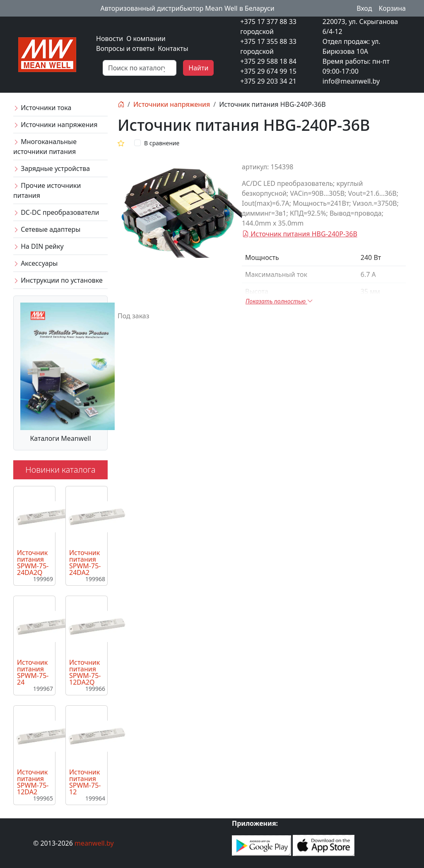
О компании (146, 38)
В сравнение (162, 143)
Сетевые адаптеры (47, 229)
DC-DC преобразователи (56, 212)
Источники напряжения (55, 125)
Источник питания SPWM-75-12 (85, 782)
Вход (364, 8)
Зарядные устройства (52, 168)
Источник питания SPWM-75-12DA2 (33, 782)
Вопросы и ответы (125, 48)
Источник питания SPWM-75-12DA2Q (85, 672)
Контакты (173, 48)
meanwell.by (94, 843)
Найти (198, 68)
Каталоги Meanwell (60, 438)
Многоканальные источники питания (45, 147)
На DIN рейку (39, 246)
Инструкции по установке (58, 280)
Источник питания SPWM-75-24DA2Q (33, 563)
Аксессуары (35, 263)
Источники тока (42, 108)
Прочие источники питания (47, 190)
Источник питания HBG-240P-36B (300, 234)
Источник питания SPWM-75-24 (33, 672)
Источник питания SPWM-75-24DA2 (85, 563)
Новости (110, 38)
